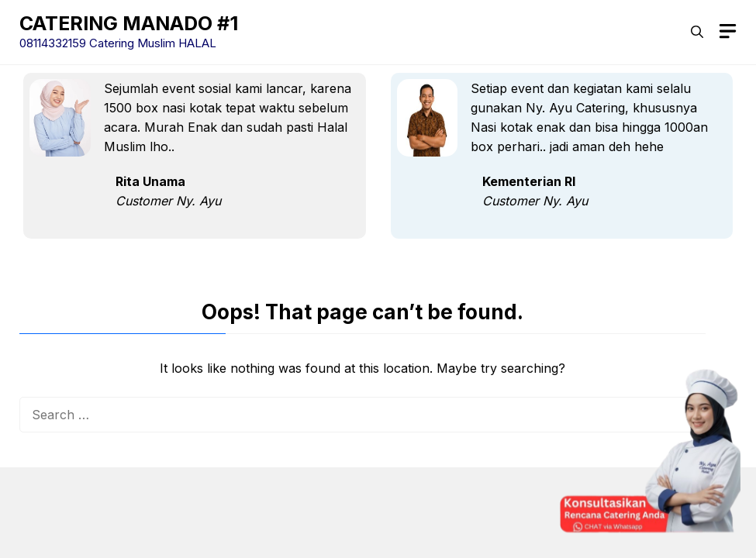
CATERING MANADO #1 (129, 23)
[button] (697, 32)
